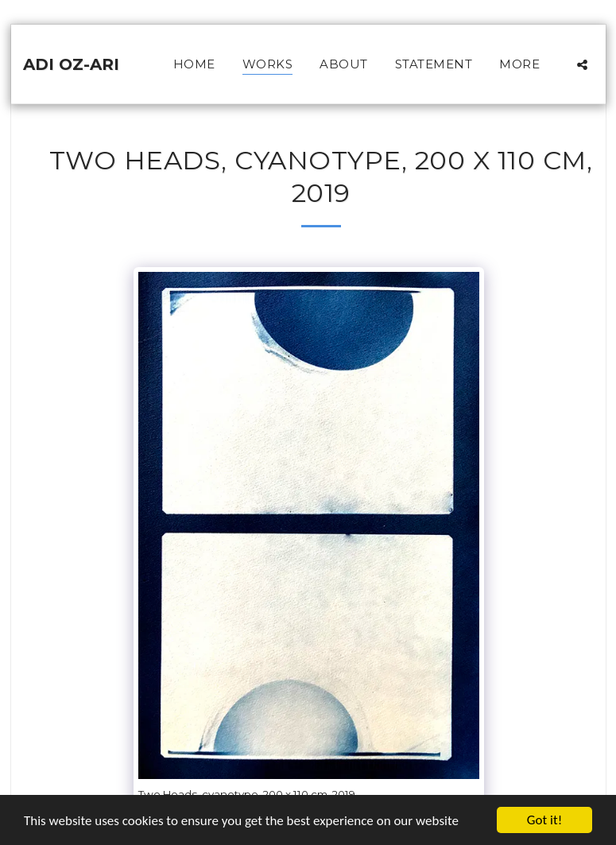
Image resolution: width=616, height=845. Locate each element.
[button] (582, 64)
